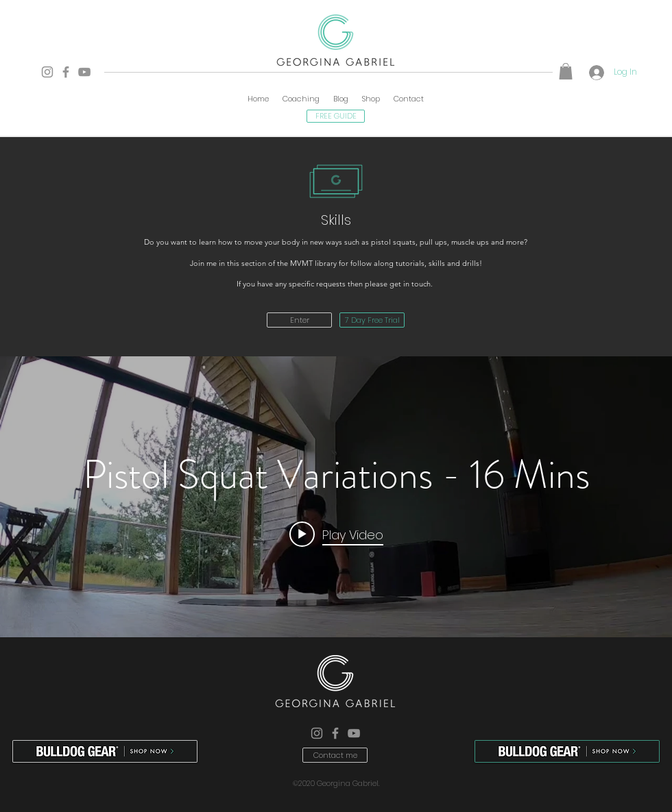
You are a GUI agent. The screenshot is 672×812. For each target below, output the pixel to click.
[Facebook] (66, 72)
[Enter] (299, 320)
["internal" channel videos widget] (336, 497)
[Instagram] (47, 72)
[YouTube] (84, 72)
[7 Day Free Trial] (372, 320)
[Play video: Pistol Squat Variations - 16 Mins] (336, 534)
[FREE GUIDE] (336, 116)
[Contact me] (335, 755)
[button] (566, 71)
